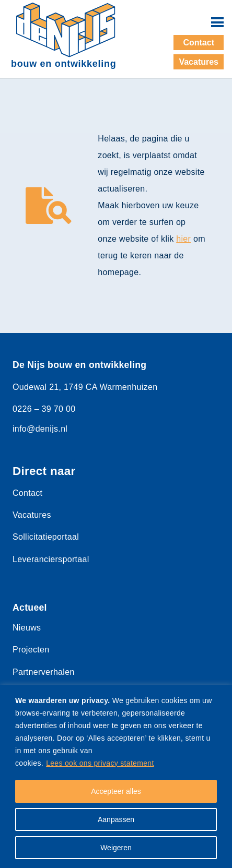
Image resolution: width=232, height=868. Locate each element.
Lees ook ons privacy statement (100, 763)
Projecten (31, 650)
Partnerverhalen (44, 672)
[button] (217, 22)
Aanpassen (116, 819)
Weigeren (116, 848)
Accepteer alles (116, 791)
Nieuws (27, 628)
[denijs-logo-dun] (66, 30)
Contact (27, 493)
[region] (116, 776)
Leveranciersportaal (51, 559)
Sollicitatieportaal (46, 537)
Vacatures (32, 515)
